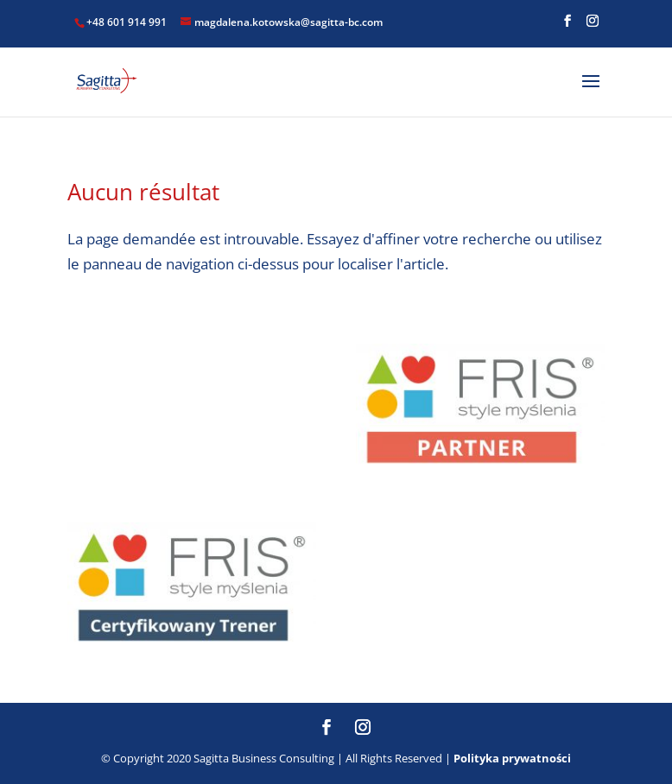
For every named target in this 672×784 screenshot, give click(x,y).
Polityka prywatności (512, 758)
